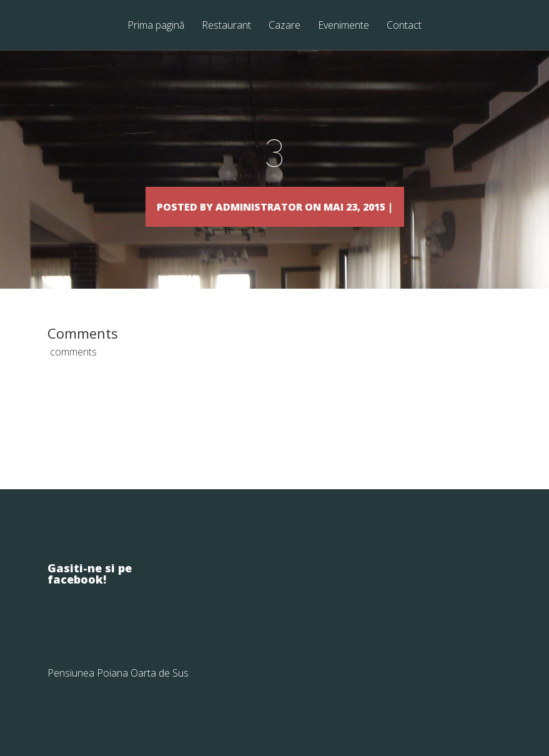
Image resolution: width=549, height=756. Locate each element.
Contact (404, 26)
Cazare (284, 26)
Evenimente (344, 26)
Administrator (248, 206)
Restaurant (226, 26)
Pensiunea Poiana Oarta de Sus (118, 691)
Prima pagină (156, 26)
